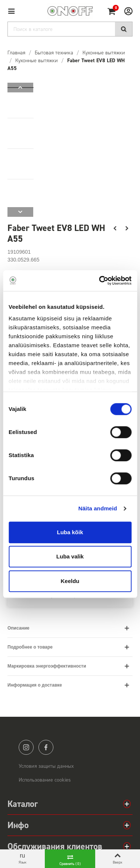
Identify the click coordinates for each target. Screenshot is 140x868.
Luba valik (70, 556)
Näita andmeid (98, 508)
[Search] (70, 29)
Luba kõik (70, 532)
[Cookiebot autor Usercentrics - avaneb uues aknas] (100, 281)
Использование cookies (45, 780)
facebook (46, 747)
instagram (26, 747)
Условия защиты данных (46, 766)
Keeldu (70, 581)
